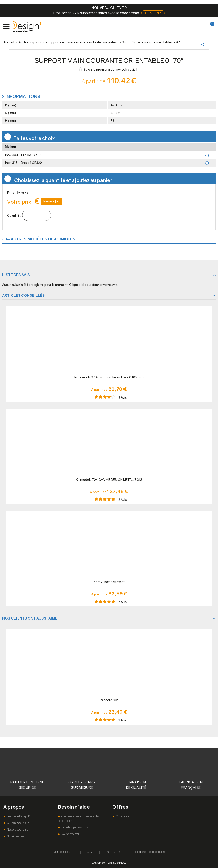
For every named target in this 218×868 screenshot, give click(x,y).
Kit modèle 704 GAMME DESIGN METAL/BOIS (109, 480)
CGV (90, 852)
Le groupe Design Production (24, 816)
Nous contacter (70, 834)
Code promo (123, 816)
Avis (123, 397)
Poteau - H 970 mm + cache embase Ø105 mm (109, 377)
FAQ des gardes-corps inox (77, 827)
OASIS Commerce (117, 863)
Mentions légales (63, 852)
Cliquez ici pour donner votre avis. (94, 285)
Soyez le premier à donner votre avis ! (108, 69)
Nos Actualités (15, 836)
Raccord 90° (109, 700)
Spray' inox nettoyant (109, 582)
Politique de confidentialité (149, 852)
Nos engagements (17, 830)
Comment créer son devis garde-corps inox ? (79, 819)
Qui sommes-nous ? (19, 823)
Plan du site (113, 852)
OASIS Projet (99, 863)
